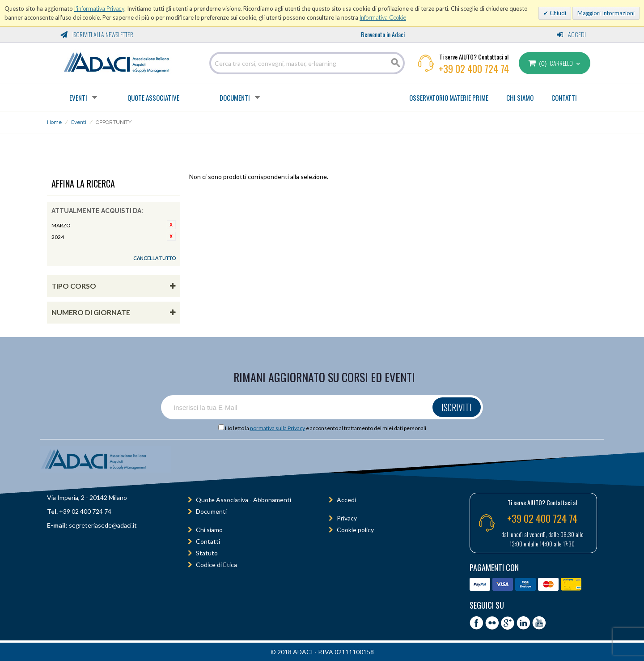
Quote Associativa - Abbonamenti (244, 500)
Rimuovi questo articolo (171, 225)
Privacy (347, 518)
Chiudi (557, 13)
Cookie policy (355, 530)
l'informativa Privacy (99, 9)
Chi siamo (209, 530)
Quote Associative (153, 98)
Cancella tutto (155, 258)
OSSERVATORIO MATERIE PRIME (449, 98)
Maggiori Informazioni (606, 13)
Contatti (208, 541)
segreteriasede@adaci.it (103, 525)
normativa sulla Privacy (278, 428)
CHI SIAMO (520, 98)
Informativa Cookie (383, 17)
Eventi (78, 98)
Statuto (207, 553)
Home (54, 122)
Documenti (235, 98)
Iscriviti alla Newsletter (97, 34)
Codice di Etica (216, 565)
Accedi (571, 34)
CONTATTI (564, 98)
